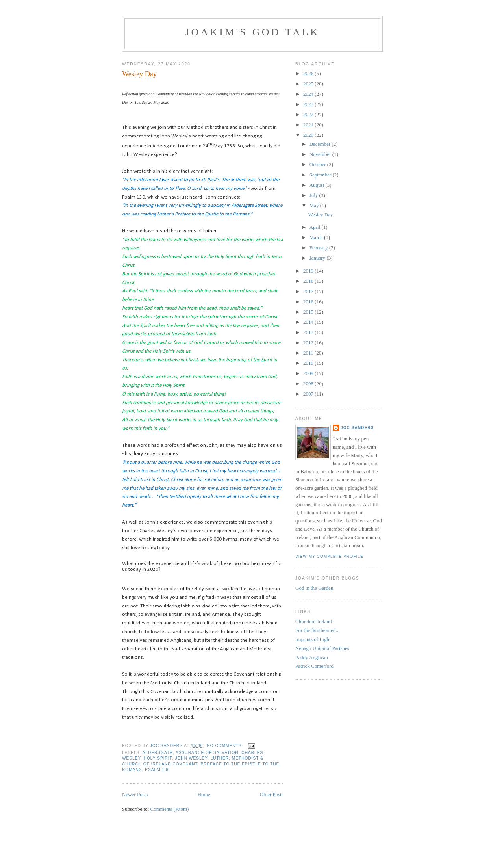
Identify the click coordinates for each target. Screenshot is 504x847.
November (321, 154)
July (314, 195)
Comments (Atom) (170, 809)
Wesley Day (139, 74)
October (318, 164)
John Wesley (191, 758)
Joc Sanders (357, 428)
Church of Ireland (313, 621)
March (317, 237)
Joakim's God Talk (252, 32)
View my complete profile (329, 556)
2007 (309, 394)
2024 (309, 94)
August (318, 185)
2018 (309, 281)
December (321, 144)
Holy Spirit (158, 758)
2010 (309, 363)
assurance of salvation (207, 753)
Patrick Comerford (314, 666)
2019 (309, 271)
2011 (309, 353)
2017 (309, 291)
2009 (309, 373)
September (321, 175)
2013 (309, 332)
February (319, 248)
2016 (309, 302)
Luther (220, 758)
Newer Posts (135, 794)
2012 (309, 343)
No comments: (226, 746)
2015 (309, 312)
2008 (309, 384)
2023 (309, 104)
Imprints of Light (313, 639)
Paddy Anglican (312, 657)
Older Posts (272, 794)
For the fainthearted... (317, 630)
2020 (309, 135)
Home (204, 794)
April (316, 227)
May (315, 205)
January (318, 258)
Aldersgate (157, 753)
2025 (309, 84)
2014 (309, 322)
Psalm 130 (157, 770)
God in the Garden (314, 588)
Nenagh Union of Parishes (322, 648)
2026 (309, 73)
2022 (309, 114)
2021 (309, 125)
